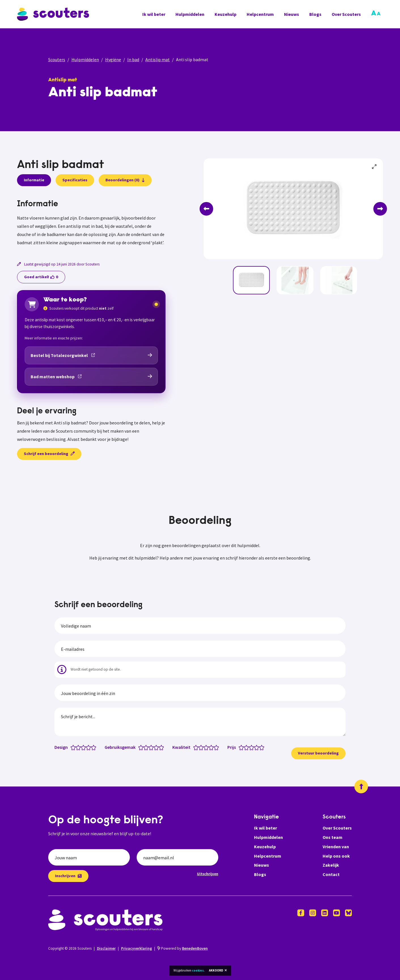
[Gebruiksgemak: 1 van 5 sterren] (142, 747)
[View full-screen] (374, 167)
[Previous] (206, 209)
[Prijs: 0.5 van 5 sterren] (240, 747)
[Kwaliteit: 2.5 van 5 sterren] (205, 747)
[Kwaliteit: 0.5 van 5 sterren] (195, 747)
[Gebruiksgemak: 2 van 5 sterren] (147, 747)
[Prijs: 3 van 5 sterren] (253, 747)
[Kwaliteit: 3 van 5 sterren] (207, 747)
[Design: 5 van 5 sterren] (95, 747)
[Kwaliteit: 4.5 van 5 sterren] (215, 747)
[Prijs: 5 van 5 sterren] (263, 747)
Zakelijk (331, 865)
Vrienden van (336, 847)
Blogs (315, 14)
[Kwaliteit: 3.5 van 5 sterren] (210, 747)
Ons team (333, 837)
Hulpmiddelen (190, 14)
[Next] (380, 209)
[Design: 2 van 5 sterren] (80, 747)
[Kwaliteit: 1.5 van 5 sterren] (200, 747)
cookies (198, 970)
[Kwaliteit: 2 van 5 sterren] (202, 747)
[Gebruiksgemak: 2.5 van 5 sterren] (150, 747)
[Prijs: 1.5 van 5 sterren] (245, 747)
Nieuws (292, 14)
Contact (331, 874)
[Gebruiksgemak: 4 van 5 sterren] (157, 747)
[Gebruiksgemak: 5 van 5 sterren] (163, 747)
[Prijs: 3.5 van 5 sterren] (255, 747)
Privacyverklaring (136, 948)
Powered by (183, 948)
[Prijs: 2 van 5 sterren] (248, 747)
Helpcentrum (260, 14)
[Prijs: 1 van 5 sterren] (243, 747)
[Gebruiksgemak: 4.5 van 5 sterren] (160, 747)
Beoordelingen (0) (125, 180)
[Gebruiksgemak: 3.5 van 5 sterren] (155, 747)
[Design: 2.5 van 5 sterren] (82, 747)
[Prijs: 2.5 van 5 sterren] (250, 747)
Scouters (57, 59)
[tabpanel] (91, 223)
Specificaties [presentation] (75, 180)
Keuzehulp (226, 14)
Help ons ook (336, 856)
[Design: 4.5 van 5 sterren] (92, 747)
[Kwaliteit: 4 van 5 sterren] (212, 747)
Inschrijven (68, 876)
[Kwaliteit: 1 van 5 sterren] (197, 747)
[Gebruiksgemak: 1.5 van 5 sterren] (145, 747)
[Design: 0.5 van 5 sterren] (72, 747)
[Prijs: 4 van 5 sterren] (258, 747)
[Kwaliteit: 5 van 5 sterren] (218, 747)
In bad (133, 59)
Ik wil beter (154, 14)
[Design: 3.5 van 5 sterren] (87, 747)
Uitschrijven (208, 874)
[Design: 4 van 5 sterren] (90, 747)
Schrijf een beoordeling (49, 454)
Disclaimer (106, 948)
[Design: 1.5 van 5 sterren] (77, 747)
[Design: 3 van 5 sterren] (85, 747)
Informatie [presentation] (34, 180)
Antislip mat (158, 59)
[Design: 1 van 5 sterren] (74, 747)
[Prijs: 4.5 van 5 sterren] (260, 747)
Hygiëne (113, 59)
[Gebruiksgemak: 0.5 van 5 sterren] (140, 747)
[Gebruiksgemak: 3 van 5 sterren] (152, 747)
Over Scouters (346, 14)
